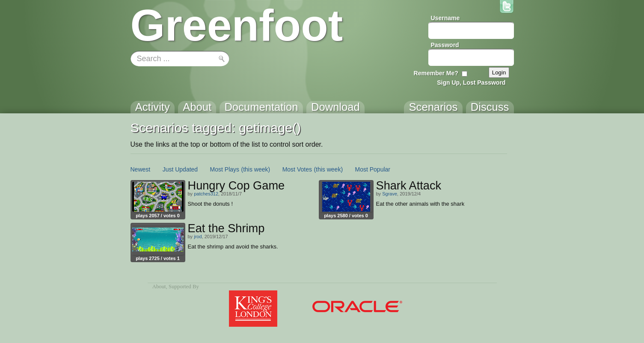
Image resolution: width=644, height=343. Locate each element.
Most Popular (373, 169)
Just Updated (180, 169)
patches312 (206, 194)
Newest (141, 169)
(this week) (256, 169)
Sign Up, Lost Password (471, 83)
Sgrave (390, 194)
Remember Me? (436, 73)
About (159, 287)
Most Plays (225, 169)
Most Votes (297, 169)
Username (445, 18)
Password (445, 45)
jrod (198, 237)
